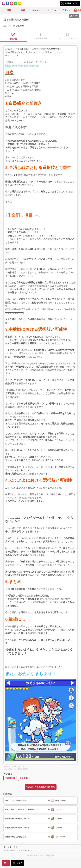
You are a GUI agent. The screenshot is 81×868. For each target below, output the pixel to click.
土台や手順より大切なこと (16, 837)
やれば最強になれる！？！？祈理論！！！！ (22, 809)
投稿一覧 (40, 855)
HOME (30, 855)
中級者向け (10, 778)
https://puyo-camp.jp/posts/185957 (22, 66)
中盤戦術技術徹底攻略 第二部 (17, 819)
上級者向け (25, 778)
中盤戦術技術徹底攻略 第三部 (17, 828)
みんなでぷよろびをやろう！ (16, 800)
